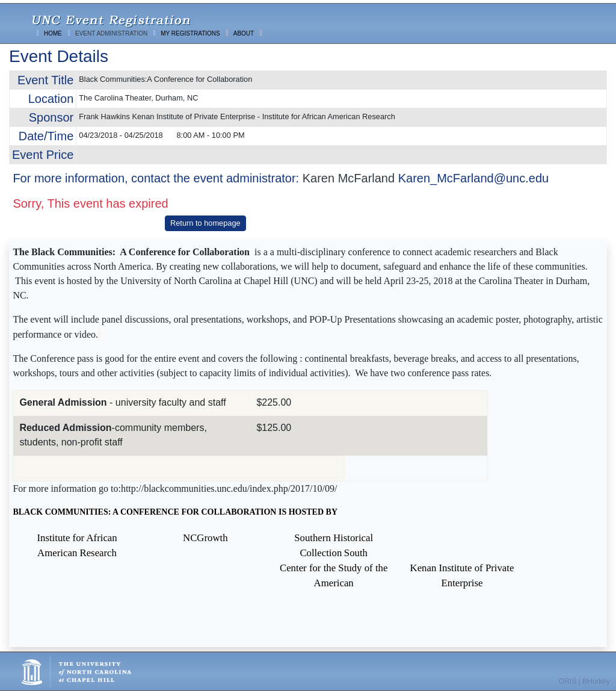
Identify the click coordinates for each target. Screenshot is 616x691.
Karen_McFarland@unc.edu (473, 178)
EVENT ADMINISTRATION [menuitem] (111, 33)
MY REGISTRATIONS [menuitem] (190, 33)
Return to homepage (205, 223)
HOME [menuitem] (53, 33)
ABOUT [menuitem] (244, 33)
